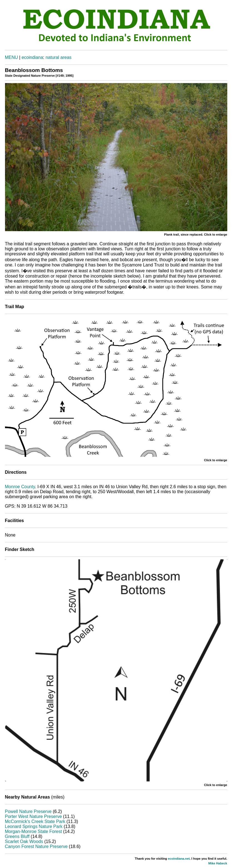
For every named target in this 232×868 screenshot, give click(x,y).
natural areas (58, 57)
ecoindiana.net (179, 859)
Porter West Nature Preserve (33, 816)
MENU (12, 57)
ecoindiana (32, 57)
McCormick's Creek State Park (35, 821)
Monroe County (20, 487)
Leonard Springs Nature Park (34, 826)
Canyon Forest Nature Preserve (36, 846)
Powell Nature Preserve (28, 811)
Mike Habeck (218, 863)
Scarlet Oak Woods (24, 841)
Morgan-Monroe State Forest (33, 831)
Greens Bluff (17, 836)
